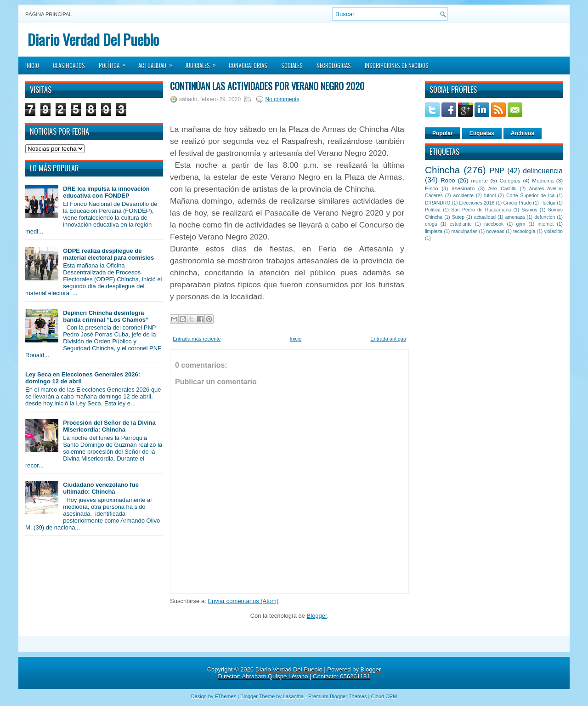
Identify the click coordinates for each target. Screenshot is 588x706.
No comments (282, 99)
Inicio (32, 65)
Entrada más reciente (197, 339)
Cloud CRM (384, 696)
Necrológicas (334, 65)
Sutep (458, 217)
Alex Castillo (503, 189)
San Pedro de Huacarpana (481, 210)
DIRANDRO (438, 203)
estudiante (461, 224)
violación (554, 231)
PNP (497, 171)
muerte (480, 180)
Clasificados (69, 65)
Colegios (510, 180)
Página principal (48, 14)
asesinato (463, 188)
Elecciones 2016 (477, 203)
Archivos (523, 133)
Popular (443, 133)
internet (546, 224)
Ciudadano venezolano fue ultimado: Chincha (101, 488)
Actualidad (158, 63)
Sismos (529, 210)
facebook (494, 224)
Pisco (432, 188)
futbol (490, 196)
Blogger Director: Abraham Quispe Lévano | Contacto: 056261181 (300, 673)
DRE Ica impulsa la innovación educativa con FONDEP (106, 192)
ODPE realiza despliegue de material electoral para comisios (108, 254)
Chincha (442, 170)
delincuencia (543, 171)
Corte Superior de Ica (530, 196)
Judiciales (204, 63)
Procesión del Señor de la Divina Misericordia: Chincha (109, 426)
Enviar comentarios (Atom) (243, 601)
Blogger (317, 616)
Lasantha (293, 696)
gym (521, 224)
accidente (464, 196)
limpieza (434, 231)
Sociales (292, 65)
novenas (495, 231)
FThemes (226, 696)
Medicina (543, 180)
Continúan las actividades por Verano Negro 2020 (267, 86)
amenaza (515, 217)
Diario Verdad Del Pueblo (93, 39)
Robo (448, 180)
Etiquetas (482, 133)
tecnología (524, 231)
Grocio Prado (517, 203)
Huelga (548, 203)
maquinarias (465, 231)
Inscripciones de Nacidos (397, 65)
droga (431, 224)
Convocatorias (248, 65)
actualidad (485, 217)
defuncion (545, 217)
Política (115, 63)
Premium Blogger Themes (338, 696)
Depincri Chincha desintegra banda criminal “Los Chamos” (106, 316)
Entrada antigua (388, 339)
